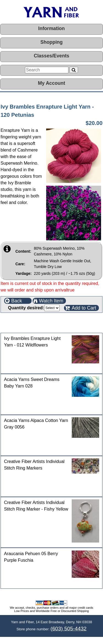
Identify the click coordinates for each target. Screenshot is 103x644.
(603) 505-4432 (69, 629)
